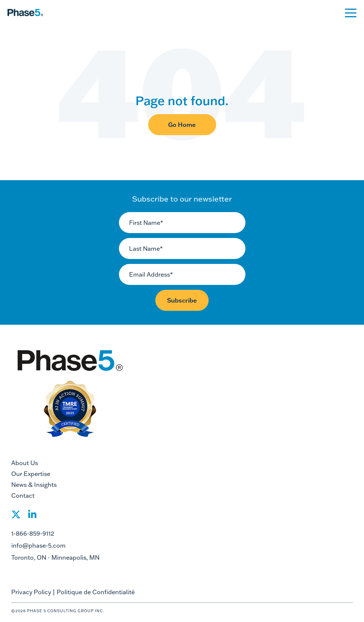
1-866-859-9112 (33, 533)
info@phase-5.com (38, 545)
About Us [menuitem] (25, 463)
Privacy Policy (31, 592)
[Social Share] (16, 517)
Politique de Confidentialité (96, 592)
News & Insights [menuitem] (34, 485)
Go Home (182, 125)
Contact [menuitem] (23, 495)
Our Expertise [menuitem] (31, 474)
